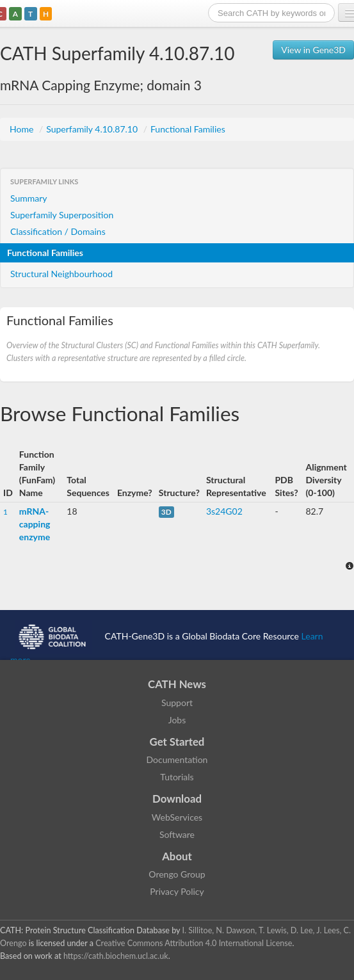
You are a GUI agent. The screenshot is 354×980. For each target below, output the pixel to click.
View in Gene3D (313, 50)
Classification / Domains (58, 231)
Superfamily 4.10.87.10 (93, 129)
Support (177, 703)
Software (177, 834)
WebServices (177, 817)
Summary (29, 198)
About (177, 856)
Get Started (177, 742)
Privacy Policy (177, 891)
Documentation (177, 759)
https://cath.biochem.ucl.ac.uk (116, 956)
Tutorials (177, 777)
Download (177, 799)
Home (23, 129)
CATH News (177, 684)
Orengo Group (177, 874)
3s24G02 (224, 511)
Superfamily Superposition (62, 215)
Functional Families (188, 129)
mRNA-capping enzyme (35, 524)
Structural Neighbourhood (61, 274)
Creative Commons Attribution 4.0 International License (194, 943)
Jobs (177, 720)
